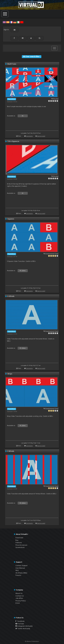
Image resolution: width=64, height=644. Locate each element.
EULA (18, 603)
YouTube (20, 624)
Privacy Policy (21, 601)
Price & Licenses (21, 545)
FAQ (17, 570)
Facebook (20, 621)
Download (19, 538)
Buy (17, 540)
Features (19, 543)
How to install (41, 136)
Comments (29, 136)
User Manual (20, 568)
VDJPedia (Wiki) (21, 573)
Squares (11, 219)
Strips (10, 374)
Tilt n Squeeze (13, 141)
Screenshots (20, 547)
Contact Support (21, 566)
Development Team (52, 254)
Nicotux (56, 99)
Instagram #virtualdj (24, 626)
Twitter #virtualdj (23, 629)
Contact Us (20, 596)
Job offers (19, 598)
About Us (19, 593)
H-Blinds (11, 296)
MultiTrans (12, 64)
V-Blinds (11, 451)
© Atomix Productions (32, 641)
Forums (18, 575)
